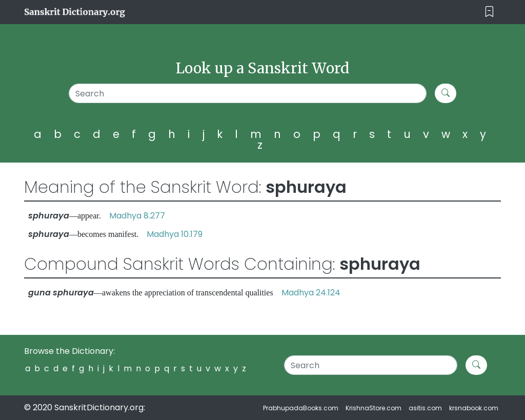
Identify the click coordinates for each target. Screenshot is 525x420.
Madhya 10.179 (175, 234)
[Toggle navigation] (489, 12)
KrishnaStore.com (373, 408)
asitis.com (425, 408)
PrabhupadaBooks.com (301, 408)
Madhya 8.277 (137, 216)
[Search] (248, 93)
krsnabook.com (474, 408)
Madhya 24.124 (311, 293)
